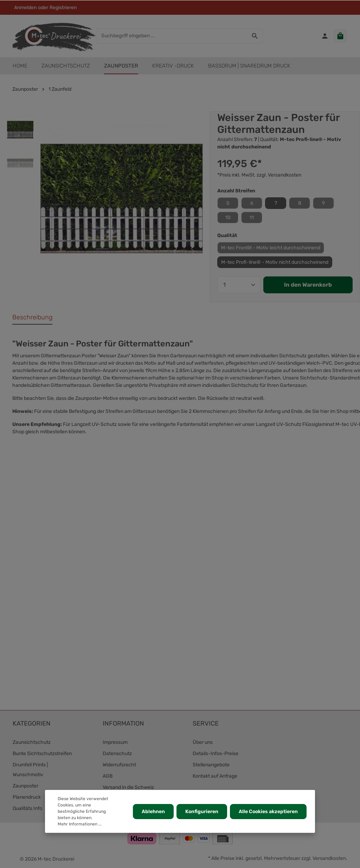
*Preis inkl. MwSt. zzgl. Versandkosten (259, 175)
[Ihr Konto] (325, 36)
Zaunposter (25, 786)
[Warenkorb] (340, 36)
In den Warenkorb (308, 285)
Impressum (115, 742)
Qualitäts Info (27, 808)
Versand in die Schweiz (128, 787)
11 (252, 218)
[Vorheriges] (176, 251)
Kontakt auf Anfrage (215, 776)
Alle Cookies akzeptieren (268, 812)
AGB (108, 776)
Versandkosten (329, 858)
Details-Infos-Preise (216, 754)
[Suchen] (255, 36)
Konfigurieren (202, 812)
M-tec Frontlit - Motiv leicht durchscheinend (271, 248)
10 (228, 218)
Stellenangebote (211, 765)
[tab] (32, 318)
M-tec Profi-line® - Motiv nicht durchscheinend (275, 262)
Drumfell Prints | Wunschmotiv (30, 770)
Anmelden (25, 8)
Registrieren (63, 8)
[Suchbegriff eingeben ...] (172, 36)
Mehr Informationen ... (80, 824)
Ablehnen (153, 812)
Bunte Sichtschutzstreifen (42, 754)
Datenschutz (117, 754)
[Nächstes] (192, 251)
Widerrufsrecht (119, 765)
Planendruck (27, 797)
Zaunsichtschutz (32, 742)
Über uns (203, 742)
